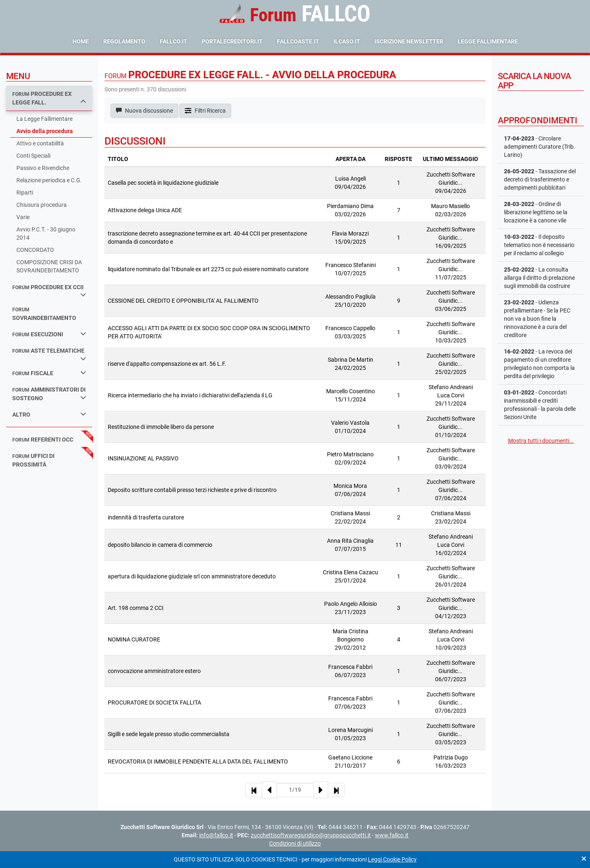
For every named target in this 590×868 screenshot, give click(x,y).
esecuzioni (49, 334)
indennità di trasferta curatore (146, 517)
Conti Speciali (33, 156)
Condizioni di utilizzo (295, 843)
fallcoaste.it (298, 41)
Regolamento (124, 41)
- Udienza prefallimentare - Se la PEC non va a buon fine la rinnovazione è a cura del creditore (537, 319)
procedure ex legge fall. (49, 98)
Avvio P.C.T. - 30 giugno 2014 (46, 233)
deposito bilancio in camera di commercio (160, 545)
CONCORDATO (35, 250)
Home (81, 41)
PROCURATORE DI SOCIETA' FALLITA (154, 703)
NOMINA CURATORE (134, 639)
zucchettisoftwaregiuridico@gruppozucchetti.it (311, 835)
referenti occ (43, 440)
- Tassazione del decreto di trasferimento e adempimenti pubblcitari (540, 179)
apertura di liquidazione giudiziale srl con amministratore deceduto (192, 576)
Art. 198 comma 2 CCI (136, 608)
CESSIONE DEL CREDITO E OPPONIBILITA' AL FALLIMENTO (183, 301)
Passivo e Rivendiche (43, 168)
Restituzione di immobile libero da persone (161, 427)
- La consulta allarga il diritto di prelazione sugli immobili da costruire (539, 278)
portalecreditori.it (232, 41)
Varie (23, 217)
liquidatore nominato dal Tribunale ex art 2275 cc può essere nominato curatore (208, 269)
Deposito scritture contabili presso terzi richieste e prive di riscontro (192, 490)
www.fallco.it (392, 835)
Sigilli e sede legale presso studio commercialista (169, 734)
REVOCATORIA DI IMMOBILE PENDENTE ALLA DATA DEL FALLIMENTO (198, 761)
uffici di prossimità (33, 460)
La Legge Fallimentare (44, 119)
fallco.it (174, 41)
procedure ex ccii (49, 291)
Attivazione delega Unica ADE (145, 210)
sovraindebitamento (44, 314)
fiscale (49, 373)
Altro (49, 414)
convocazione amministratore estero (154, 671)
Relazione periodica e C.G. (49, 180)
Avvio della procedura (45, 131)
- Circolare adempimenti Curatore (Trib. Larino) (540, 147)
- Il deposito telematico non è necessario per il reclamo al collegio (539, 245)
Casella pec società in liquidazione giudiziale (163, 183)
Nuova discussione (144, 111)
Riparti (25, 193)
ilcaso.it (347, 41)
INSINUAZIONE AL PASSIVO (143, 458)
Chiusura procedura (42, 205)
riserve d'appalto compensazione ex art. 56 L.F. (167, 364)
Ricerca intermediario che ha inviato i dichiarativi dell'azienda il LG (190, 395)
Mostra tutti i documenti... (541, 441)
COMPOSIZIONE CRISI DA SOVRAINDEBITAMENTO (49, 266)
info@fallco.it (216, 835)
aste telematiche (49, 354)
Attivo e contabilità (40, 143)
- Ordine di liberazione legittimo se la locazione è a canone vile (536, 212)
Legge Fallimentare (488, 41)
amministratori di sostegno (49, 394)
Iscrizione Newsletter (409, 41)
